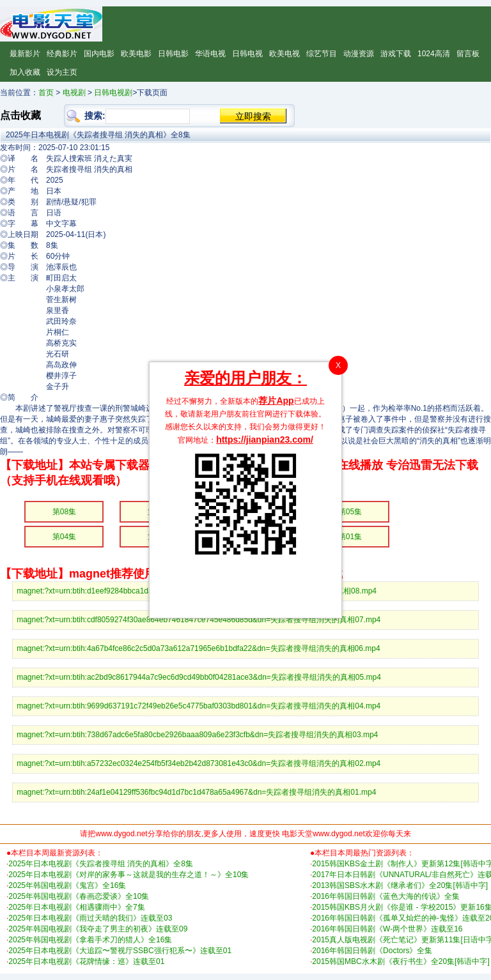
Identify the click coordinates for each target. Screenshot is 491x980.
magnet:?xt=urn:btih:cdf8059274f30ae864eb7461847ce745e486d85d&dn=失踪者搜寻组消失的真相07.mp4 (199, 620)
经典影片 (62, 54)
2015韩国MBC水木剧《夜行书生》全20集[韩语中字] (401, 961)
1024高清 (434, 54)
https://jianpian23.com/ (265, 440)
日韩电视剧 (113, 93)
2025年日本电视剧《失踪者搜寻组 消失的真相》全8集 (101, 864)
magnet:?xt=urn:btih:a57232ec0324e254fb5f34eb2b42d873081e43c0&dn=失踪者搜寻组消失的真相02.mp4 (199, 763)
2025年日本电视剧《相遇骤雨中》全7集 (76, 907)
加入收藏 (25, 72)
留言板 (468, 54)
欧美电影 (136, 54)
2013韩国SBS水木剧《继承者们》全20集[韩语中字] (400, 885)
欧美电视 (284, 54)
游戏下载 (396, 54)
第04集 (64, 537)
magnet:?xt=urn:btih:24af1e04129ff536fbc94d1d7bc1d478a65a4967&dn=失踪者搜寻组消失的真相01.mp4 (196, 792)
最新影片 (25, 54)
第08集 (64, 512)
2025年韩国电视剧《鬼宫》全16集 (67, 885)
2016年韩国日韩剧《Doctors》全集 (372, 951)
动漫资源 (359, 54)
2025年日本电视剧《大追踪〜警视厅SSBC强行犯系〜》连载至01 (120, 951)
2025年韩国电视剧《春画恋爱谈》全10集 (79, 896)
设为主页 (62, 72)
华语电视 (210, 54)
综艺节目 (322, 54)
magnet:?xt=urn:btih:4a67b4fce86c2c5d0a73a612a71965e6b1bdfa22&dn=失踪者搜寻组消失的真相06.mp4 (198, 648)
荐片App (276, 401)
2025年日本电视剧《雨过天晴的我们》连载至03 (90, 918)
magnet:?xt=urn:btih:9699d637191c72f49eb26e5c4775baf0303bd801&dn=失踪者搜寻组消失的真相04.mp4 (199, 706)
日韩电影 (173, 54)
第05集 (350, 512)
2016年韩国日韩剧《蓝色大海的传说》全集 (386, 896)
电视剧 (74, 93)
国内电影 (99, 54)
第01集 (350, 537)
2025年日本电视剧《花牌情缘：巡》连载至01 (86, 961)
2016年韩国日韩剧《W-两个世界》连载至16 (387, 929)
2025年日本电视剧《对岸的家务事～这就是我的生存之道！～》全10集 (129, 875)
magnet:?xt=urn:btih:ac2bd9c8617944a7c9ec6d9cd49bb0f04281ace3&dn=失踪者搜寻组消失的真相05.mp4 (199, 677)
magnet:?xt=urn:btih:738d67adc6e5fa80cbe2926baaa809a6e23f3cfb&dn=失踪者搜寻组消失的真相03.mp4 (197, 735)
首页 (46, 93)
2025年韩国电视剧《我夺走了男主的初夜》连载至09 (98, 929)
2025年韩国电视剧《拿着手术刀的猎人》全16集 (90, 940)
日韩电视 (247, 54)
